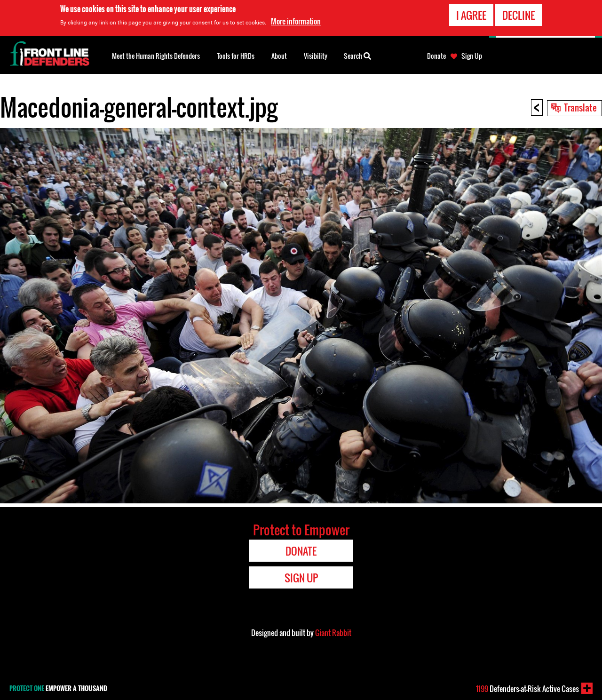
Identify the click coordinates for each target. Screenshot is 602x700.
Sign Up (472, 56)
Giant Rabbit (333, 633)
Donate (436, 56)
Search (357, 55)
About (279, 56)
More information (296, 21)
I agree (471, 15)
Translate (580, 107)
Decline (519, 15)
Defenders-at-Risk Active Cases (527, 689)
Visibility (316, 56)
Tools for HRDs (236, 56)
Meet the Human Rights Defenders (156, 56)
